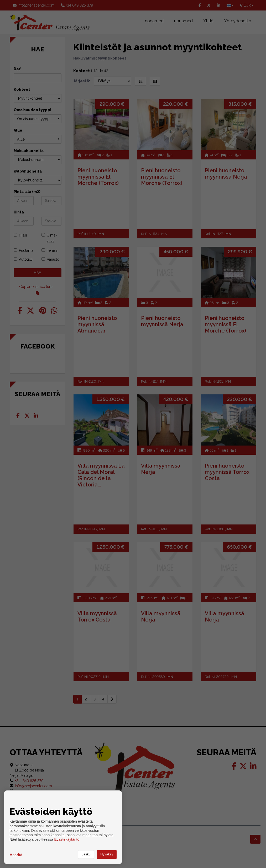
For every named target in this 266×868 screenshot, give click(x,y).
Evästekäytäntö (67, 839)
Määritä (16, 855)
